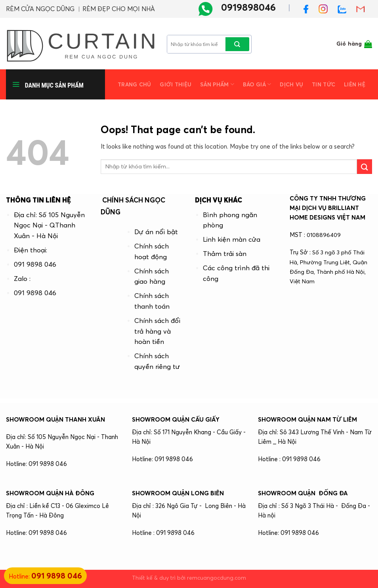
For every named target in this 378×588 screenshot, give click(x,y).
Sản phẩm (217, 84)
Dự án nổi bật (156, 232)
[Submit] (237, 44)
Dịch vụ (291, 85)
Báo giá (257, 84)
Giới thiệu (176, 85)
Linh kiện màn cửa (232, 239)
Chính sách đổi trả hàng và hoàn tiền (157, 331)
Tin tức (324, 85)
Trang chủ (134, 85)
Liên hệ (355, 85)
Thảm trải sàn (225, 254)
